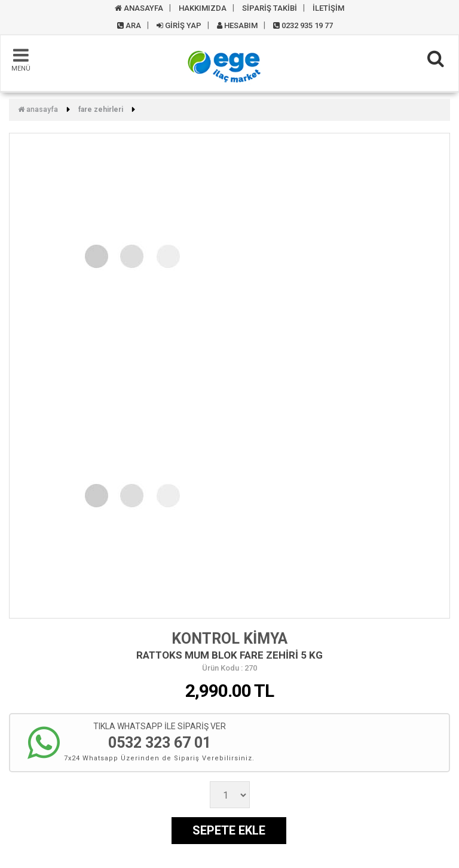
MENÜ (21, 59)
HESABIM (237, 25)
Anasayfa (38, 109)
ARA (129, 25)
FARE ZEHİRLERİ (101, 109)
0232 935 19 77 (303, 25)
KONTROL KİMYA (229, 639)
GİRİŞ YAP (179, 25)
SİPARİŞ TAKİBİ (270, 8)
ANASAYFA (139, 8)
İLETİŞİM (328, 8)
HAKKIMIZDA (203, 8)
